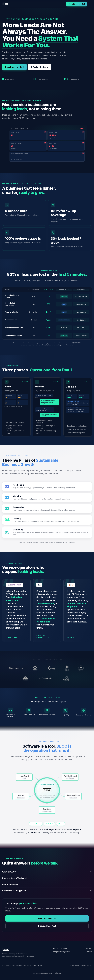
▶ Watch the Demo (40, 67)
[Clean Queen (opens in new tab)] (17, 668)
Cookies (89, 952)
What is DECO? (47, 872)
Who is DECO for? (47, 885)
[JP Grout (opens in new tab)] (53, 668)
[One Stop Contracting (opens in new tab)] (36, 668)
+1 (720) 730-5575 (60, 948)
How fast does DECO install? (47, 878)
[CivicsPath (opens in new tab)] (47, 679)
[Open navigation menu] (90, 4)
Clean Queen (12, 638)
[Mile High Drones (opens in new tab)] (68, 668)
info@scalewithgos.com (62, 952)
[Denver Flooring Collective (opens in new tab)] (82, 668)
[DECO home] (6, 4)
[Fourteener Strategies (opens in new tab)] (26, 679)
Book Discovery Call (77, 4)
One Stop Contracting (43, 637)
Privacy (88, 948)
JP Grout (71, 638)
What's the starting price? (47, 891)
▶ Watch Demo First (47, 926)
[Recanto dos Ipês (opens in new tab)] (67, 679)
